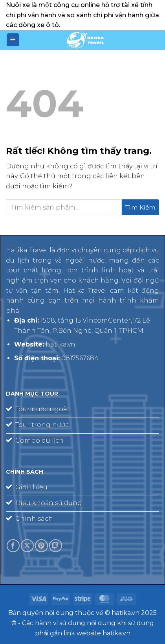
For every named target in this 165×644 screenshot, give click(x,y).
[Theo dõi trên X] (27, 546)
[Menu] (13, 40)
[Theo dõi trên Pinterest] (41, 546)
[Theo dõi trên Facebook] (13, 546)
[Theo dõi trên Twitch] (56, 546)
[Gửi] (140, 207)
